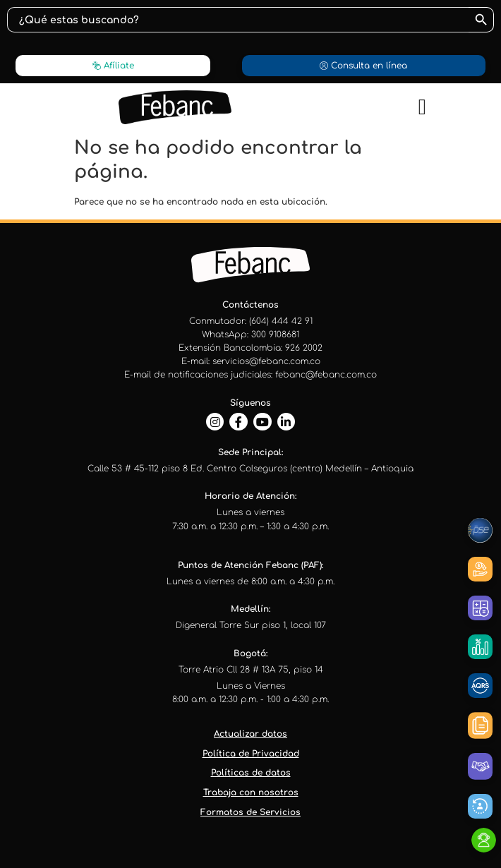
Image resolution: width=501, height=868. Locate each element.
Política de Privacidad (251, 754)
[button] (422, 108)
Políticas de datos (251, 773)
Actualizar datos (250, 734)
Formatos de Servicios (250, 812)
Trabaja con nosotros (251, 792)
